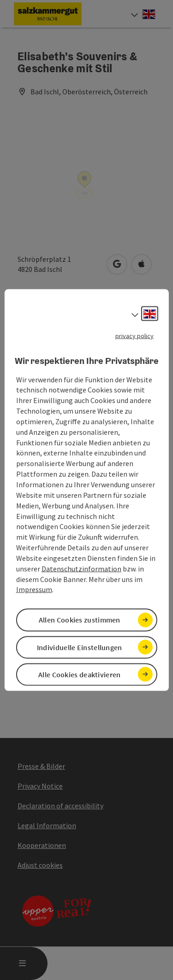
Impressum (34, 589)
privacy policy (134, 336)
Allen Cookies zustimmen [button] (80, 620)
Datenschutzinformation (81, 568)
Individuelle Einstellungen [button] (80, 647)
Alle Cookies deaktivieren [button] (80, 674)
